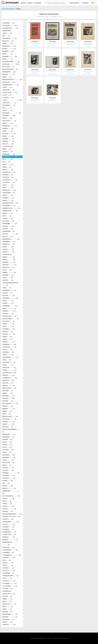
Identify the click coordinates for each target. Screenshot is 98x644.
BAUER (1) (7, 43)
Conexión (85, 3)
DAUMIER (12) (9, 116)
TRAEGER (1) (9, 581)
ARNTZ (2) (7, 33)
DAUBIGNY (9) (11, 113)
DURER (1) (8, 136)
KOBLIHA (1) (9, 311)
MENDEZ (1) (9, 409)
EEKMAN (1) (8, 139)
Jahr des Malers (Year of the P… (52, 72)
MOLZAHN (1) (9, 419)
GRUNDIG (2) (8, 198)
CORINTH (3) (8, 98)
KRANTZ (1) (8, 331)
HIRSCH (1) (9, 260)
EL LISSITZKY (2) (8, 146)
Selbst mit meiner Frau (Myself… (70, 72)
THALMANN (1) (8, 573)
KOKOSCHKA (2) (9, 316)
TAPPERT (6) (8, 568)
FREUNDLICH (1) (9, 172)
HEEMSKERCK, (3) (11, 239)
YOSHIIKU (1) (9, 625)
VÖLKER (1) (7, 596)
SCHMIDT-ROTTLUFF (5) (11, 516)
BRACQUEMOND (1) (10, 69)
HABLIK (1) (8, 200)
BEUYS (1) (7, 59)
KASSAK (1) (7, 293)
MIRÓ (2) (6, 414)
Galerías (30, 3)
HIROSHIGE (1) (7, 254)
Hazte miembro (74, 3)
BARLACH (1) (8, 41)
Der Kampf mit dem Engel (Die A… (52, 44)
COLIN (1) (7, 95)
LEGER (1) (8, 365)
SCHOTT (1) (9, 524)
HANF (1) (7, 216)
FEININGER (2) (9, 154)
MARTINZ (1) (8, 391)
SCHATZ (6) (9, 509)
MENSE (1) (7, 411)
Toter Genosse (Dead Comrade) (88, 72)
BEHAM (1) (9, 49)
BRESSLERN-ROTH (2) (12, 79)
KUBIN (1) (7, 337)
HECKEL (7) (7, 236)
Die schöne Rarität (88, 43)
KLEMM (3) (8, 303)
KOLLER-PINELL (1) (10, 319)
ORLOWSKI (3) (8, 455)
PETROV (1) (8, 468)
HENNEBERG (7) (9, 242)
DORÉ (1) (7, 131)
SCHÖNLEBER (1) (10, 522)
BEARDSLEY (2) (9, 46)
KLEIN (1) (8, 301)
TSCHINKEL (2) (9, 583)
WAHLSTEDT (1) (9, 604)
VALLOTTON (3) (9, 594)
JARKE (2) (7, 278)
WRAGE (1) (7, 622)
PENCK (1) (7, 465)
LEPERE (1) (9, 370)
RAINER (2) (8, 481)
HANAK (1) (7, 213)
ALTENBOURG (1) (10, 28)
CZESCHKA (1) (9, 103)
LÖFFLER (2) (8, 375)
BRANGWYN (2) (9, 72)
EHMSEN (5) (8, 141)
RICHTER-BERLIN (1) (11, 496)
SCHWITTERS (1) (9, 534)
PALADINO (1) (9, 457)
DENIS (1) (8, 123)
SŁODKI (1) (8, 563)
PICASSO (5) (8, 470)
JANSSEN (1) (8, 275)
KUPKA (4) (7, 349)
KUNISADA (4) (9, 344)
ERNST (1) (7, 149)
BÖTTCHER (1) (8, 67)
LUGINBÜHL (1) (10, 378)
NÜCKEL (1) (7, 445)
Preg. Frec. (65, 638)
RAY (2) (6, 483)
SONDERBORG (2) (10, 543)
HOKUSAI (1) (9, 265)
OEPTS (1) (7, 447)
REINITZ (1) (9, 488)
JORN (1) (7, 288)
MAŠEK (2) (7, 393)
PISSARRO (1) (9, 475)
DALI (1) (7, 108)
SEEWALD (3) (8, 537)
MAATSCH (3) (8, 380)
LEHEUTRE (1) (9, 367)
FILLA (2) (6, 162)
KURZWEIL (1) (8, 352)
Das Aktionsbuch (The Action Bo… (35, 44)
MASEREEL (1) (8, 396)
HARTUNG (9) (8, 221)
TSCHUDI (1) (7, 589)
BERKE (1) (7, 54)
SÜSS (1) (7, 560)
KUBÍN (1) (7, 339)
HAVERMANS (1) (8, 231)
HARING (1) (7, 218)
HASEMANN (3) (10, 224)
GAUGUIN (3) (8, 177)
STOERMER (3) (8, 552)
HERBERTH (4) (8, 244)
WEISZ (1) (7, 609)
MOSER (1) (8, 424)
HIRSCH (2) (9, 257)
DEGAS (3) (7, 118)
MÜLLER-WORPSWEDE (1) (11, 431)
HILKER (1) (8, 249)
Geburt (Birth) (35, 99)
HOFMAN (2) (9, 262)
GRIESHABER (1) (9, 193)
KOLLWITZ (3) (8, 321)
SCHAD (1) (8, 506)
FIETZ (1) (8, 159)
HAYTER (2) (10, 234)
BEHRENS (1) (8, 51)
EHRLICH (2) (8, 144)
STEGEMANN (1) (10, 550)
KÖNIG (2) (8, 324)
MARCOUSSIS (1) (9, 388)
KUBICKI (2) (9, 334)
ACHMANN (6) (8, 23)
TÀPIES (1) (8, 565)
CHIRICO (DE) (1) (10, 92)
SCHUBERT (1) (8, 529)
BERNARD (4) (10, 56)
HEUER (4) (8, 247)
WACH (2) (7, 601)
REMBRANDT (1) (11, 492)
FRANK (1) (7, 167)
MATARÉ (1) (8, 401)
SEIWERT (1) (10, 540)
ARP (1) (6, 36)
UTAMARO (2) (7, 591)
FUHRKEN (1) (8, 175)
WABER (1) (7, 599)
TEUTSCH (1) (9, 571)
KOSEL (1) (8, 326)
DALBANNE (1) (9, 105)
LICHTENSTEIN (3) (9, 373)
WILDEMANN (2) (10, 614)
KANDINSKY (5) (9, 290)
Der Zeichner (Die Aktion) (70, 43)
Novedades (38, 3)
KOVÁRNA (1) (8, 329)
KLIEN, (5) (9, 308)
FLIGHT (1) (8, 164)
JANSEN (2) (9, 272)
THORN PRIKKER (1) (10, 576)
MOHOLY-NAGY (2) (10, 416)
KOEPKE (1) (8, 313)
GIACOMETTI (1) (10, 180)
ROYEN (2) (7, 504)
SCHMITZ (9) (8, 519)
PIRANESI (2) (11, 473)
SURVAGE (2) (9, 558)
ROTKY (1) (7, 501)
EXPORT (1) (7, 152)
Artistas (23, 3)
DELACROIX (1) (9, 121)
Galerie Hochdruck (8, 9)
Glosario (60, 638)
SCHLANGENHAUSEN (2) (12, 514)
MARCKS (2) (8, 385)
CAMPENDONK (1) (11, 85)
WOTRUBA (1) (8, 619)
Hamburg (52, 99)
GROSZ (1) (8, 195)
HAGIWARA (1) (9, 206)
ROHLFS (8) (8, 498)
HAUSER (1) (8, 226)
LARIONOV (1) (9, 362)
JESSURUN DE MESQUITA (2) (10, 284)
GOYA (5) (8, 185)
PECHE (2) (8, 460)
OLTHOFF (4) (8, 450)
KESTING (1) (9, 295)
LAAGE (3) (8, 355)
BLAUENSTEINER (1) (11, 61)
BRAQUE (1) (8, 74)
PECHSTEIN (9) (8, 463)
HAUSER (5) (8, 229)
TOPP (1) (7, 578)
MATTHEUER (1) (10, 404)
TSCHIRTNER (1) (10, 586)
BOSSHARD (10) (11, 64)
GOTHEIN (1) (9, 182)
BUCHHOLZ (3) (8, 82)
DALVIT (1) (7, 110)
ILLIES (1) (7, 270)
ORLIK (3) (7, 452)
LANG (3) (7, 360)
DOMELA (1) (8, 128)
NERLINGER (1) (9, 434)
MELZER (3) (8, 406)
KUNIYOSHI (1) (9, 347)
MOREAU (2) (9, 422)
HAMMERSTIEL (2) (10, 211)
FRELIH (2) (8, 170)
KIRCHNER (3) (10, 298)
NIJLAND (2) (7, 439)
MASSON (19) (8, 398)
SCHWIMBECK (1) (9, 532)
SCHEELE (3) (7, 511)
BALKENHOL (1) (9, 38)
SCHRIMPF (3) (8, 527)
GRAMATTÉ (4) (9, 190)
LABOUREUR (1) (10, 357)
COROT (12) (12, 100)
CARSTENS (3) (8, 90)
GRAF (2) (8, 188)
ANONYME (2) (7, 31)
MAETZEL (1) (8, 383)
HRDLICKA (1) (8, 267)
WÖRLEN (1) (10, 617)
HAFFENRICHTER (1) (10, 203)
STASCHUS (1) (9, 547)
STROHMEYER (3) (12, 555)
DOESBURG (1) (10, 126)
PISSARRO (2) (9, 478)
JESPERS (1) (8, 280)
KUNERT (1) (8, 342)
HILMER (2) (8, 252)
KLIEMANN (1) (10, 306)
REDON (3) (8, 486)
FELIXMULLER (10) (10, 157)
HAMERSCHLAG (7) (11, 208)
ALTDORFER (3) (10, 25)
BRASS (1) (7, 77)
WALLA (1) (8, 607)
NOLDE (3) (7, 442)
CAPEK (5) (7, 87)
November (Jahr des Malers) (35, 72)
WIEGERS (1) (7, 612)
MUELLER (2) (8, 427)
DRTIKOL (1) (9, 134)
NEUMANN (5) (8, 437)
